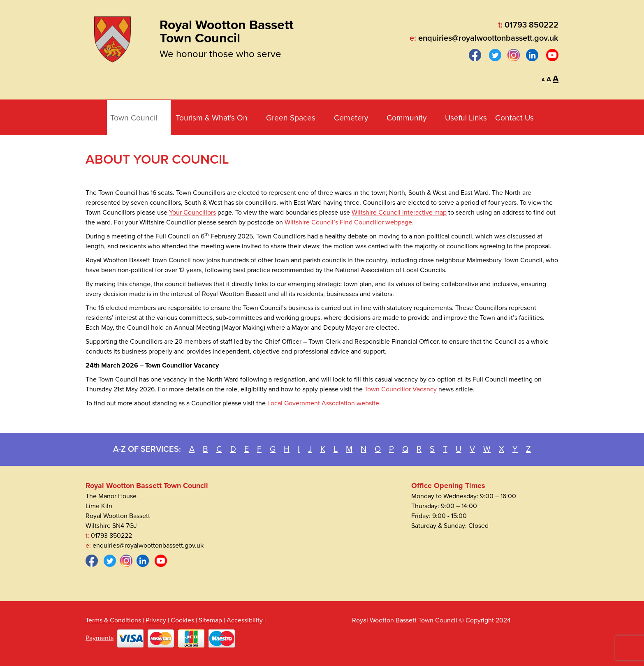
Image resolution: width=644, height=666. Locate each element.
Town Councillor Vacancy (401, 389)
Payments (100, 638)
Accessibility (245, 620)
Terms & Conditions (113, 620)
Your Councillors (192, 213)
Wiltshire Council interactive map (399, 213)
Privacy (156, 620)
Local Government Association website (323, 403)
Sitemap (210, 620)
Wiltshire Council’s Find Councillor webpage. (349, 222)
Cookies (182, 620)
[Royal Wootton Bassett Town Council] (112, 37)
